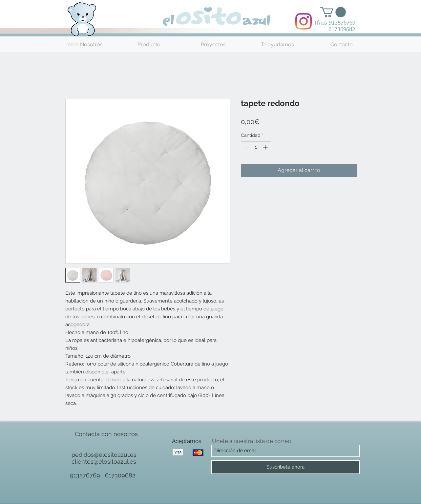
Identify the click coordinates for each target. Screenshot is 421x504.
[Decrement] (246, 147)
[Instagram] (304, 21)
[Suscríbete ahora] (285, 467)
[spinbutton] (256, 147)
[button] (333, 12)
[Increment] (266, 147)
